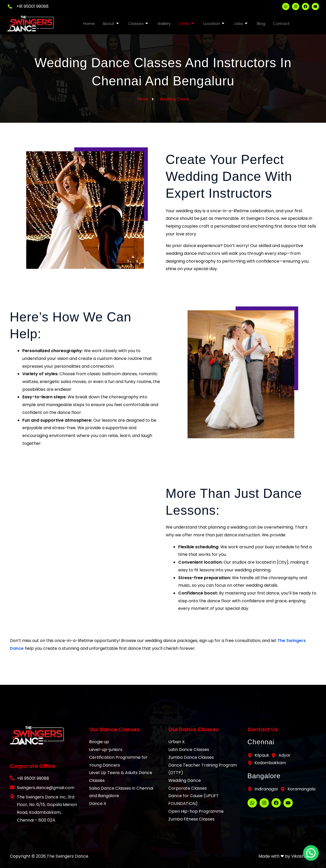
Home (89, 23)
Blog (261, 23)
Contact (281, 23)
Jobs (241, 23)
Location (214, 23)
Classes (138, 23)
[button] (311, 853)
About (111, 23)
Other (186, 23)
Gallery (164, 23)
